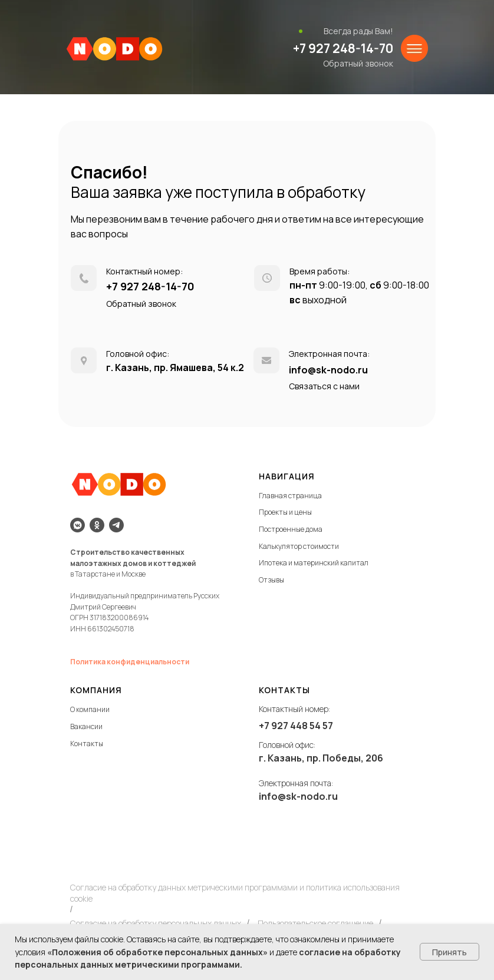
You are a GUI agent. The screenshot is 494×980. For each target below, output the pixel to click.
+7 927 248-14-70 (343, 48)
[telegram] (116, 525)
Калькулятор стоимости (299, 546)
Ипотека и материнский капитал (314, 563)
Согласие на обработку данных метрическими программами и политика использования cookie (235, 893)
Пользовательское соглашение (315, 923)
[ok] (97, 525)
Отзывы (271, 580)
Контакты (87, 744)
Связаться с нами (324, 386)
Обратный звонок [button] (358, 63)
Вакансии (86, 726)
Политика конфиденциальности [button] (130, 662)
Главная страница (290, 496)
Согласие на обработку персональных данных (156, 923)
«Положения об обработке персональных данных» (157, 952)
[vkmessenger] (78, 525)
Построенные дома (291, 529)
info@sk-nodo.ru (328, 370)
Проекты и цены (285, 512)
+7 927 (274, 726)
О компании (90, 709)
